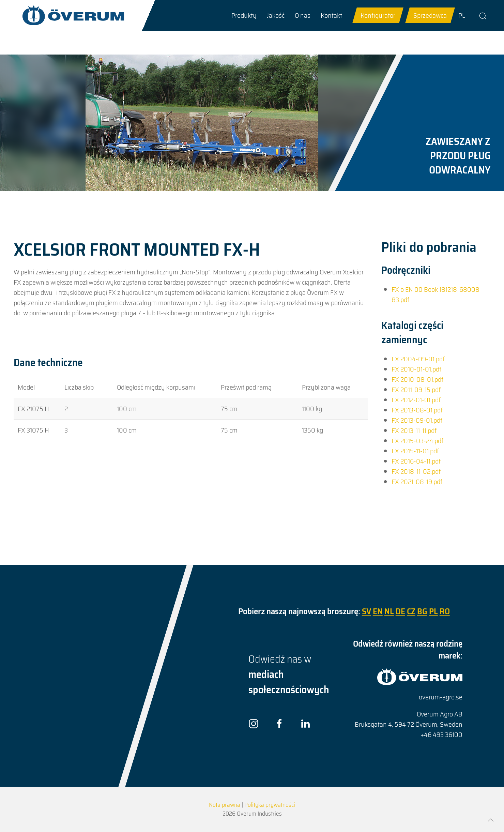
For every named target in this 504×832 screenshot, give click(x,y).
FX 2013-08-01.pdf (417, 410)
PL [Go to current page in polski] (462, 15)
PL (433, 611)
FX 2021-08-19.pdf (417, 482)
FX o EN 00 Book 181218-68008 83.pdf (436, 294)
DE (400, 611)
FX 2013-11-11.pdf (414, 430)
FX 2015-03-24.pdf (417, 441)
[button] (244, 15)
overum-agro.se (441, 697)
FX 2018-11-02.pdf (416, 471)
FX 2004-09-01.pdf (418, 359)
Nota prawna (225, 805)
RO (445, 611)
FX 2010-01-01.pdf (416, 369)
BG (422, 611)
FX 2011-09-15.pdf (416, 390)
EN (378, 611)
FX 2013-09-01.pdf (417, 420)
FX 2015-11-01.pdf (415, 451)
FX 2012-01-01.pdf (416, 400)
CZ (411, 611)
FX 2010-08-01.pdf (417, 379)
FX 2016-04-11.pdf (416, 461)
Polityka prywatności (270, 805)
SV (366, 611)
